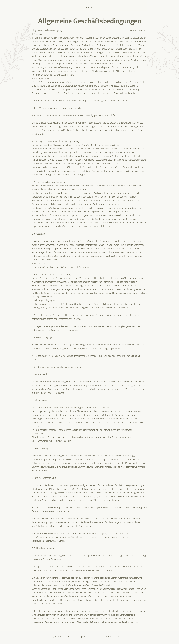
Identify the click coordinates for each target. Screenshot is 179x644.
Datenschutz (87, 637)
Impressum (77, 637)
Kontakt (68, 637)
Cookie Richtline (98, 637)
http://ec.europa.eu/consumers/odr (48, 537)
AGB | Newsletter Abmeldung (116, 637)
